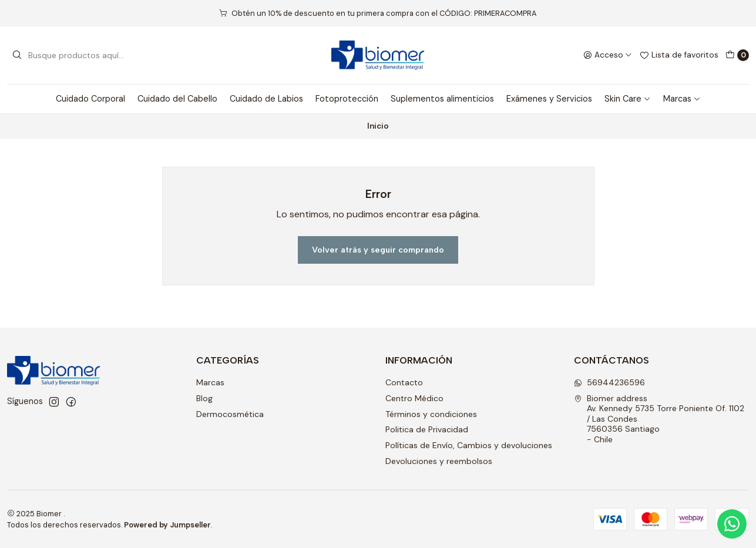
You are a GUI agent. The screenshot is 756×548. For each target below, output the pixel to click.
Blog (204, 398)
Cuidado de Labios (266, 99)
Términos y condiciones (431, 414)
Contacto (404, 382)
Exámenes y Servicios (549, 99)
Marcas (682, 99)
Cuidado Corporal (90, 99)
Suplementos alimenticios (442, 99)
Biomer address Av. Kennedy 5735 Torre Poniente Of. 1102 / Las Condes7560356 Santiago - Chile (659, 419)
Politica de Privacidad (427, 429)
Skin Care (628, 99)
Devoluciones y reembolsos (439, 461)
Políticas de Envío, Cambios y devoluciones (469, 445)
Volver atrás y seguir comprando (378, 250)
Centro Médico (414, 398)
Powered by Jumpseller (167, 525)
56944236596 (609, 382)
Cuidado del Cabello (177, 99)
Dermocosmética (230, 414)
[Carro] (737, 55)
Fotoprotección (347, 99)
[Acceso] (608, 55)
